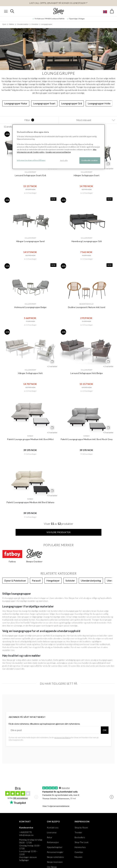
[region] (59, 147)
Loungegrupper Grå (72, 103)
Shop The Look (82, 842)
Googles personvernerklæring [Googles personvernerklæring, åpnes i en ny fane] (58, 152)
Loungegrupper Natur (16, 103)
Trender (78, 832)
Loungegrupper (47, 24)
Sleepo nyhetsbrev (55, 857)
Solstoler (70, 580)
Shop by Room (81, 827)
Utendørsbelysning (91, 580)
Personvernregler (55, 852)
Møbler (12, 24)
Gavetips (79, 852)
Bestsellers (80, 837)
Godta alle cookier (90, 160)
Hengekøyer (53, 580)
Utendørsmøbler (23, 24)
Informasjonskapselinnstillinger (31, 160)
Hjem (4, 24)
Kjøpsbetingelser (55, 847)
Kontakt (25, 822)
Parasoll (36, 580)
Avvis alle (64, 160)
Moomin (78, 857)
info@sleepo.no (26, 835)
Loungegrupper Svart (44, 103)
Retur (50, 837)
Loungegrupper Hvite (99, 103)
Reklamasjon (53, 842)
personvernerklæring (63, 737)
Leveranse (52, 832)
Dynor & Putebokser (15, 580)
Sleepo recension (55, 862)
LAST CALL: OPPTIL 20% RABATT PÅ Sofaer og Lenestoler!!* (58, 3)
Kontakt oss (53, 827)
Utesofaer (35, 24)
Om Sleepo (53, 822)
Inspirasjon (82, 822)
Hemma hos (80, 847)
